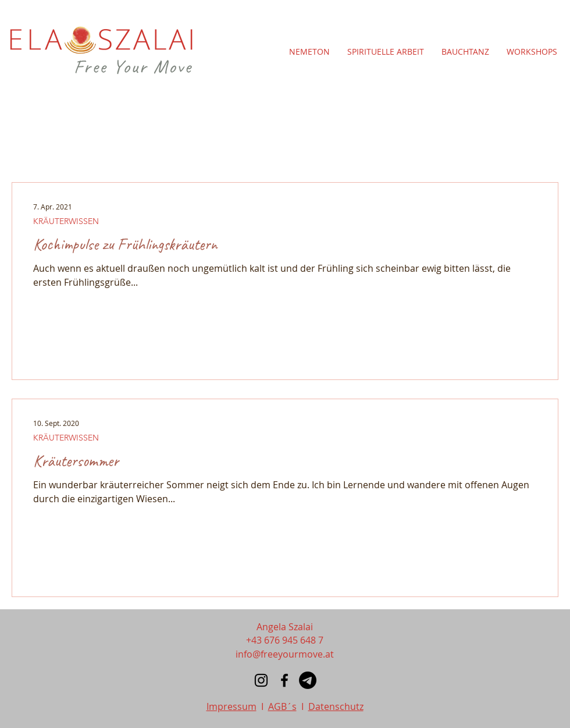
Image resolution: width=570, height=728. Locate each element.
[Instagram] (261, 680)
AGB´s (282, 706)
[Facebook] (284, 680)
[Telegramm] (308, 680)
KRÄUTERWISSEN (66, 221)
